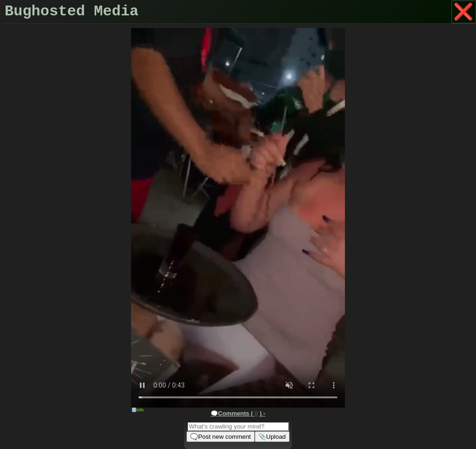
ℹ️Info (138, 410)
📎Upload (272, 437)
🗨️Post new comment (220, 437)
